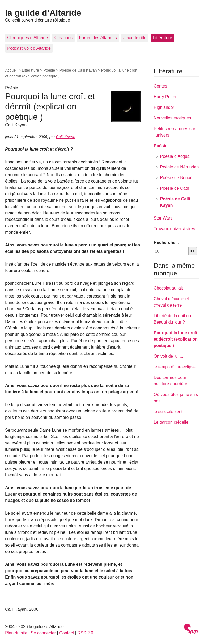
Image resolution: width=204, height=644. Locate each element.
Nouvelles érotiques (173, 118)
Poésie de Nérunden (180, 167)
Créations (63, 38)
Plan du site (16, 633)
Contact (67, 633)
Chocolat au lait (168, 288)
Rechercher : (167, 243)
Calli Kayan (65, 137)
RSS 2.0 (85, 633)
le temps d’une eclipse (175, 367)
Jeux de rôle (135, 38)
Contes (161, 86)
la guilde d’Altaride (43, 13)
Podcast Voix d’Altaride (29, 48)
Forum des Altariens (98, 38)
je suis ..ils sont (168, 412)
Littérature (163, 38)
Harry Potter (165, 97)
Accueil (11, 70)
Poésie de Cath (175, 188)
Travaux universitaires (175, 229)
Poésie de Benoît (176, 178)
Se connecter (43, 633)
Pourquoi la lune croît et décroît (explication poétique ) (176, 339)
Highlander (164, 107)
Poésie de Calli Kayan (78, 70)
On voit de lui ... (169, 356)
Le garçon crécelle (171, 422)
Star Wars (163, 218)
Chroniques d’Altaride (27, 38)
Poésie (49, 70)
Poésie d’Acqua (175, 156)
